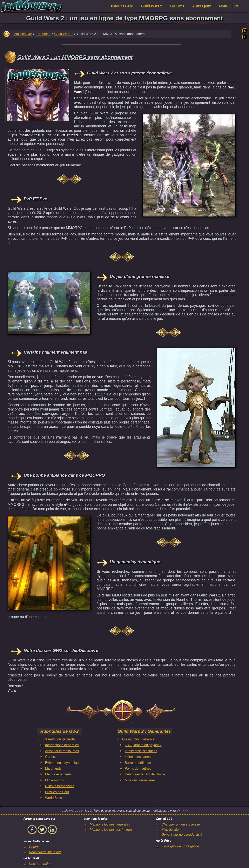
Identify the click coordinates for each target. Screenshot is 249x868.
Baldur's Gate (122, 6)
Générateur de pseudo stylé (182, 834)
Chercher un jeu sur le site (181, 824)
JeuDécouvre (22, 34)
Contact (35, 847)
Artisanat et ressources (62, 751)
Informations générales (62, 745)
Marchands (53, 769)
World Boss (54, 798)
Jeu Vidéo (43, 34)
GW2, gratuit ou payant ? (143, 745)
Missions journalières (140, 780)
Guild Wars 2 (152, 6)
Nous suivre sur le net (45, 852)
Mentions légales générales (110, 824)
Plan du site (170, 830)
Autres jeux (202, 6)
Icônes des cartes (138, 757)
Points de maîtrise (138, 769)
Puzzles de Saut (57, 792)
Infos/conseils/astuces (141, 751)
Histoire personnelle (60, 786)
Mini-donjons (55, 780)
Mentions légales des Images (111, 830)
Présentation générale (59, 739)
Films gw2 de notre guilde (180, 846)
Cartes (50, 757)
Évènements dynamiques (64, 763)
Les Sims (177, 6)
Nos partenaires (41, 864)
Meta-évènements (58, 774)
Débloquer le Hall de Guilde (145, 774)
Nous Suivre (229, 6)
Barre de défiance (138, 763)
